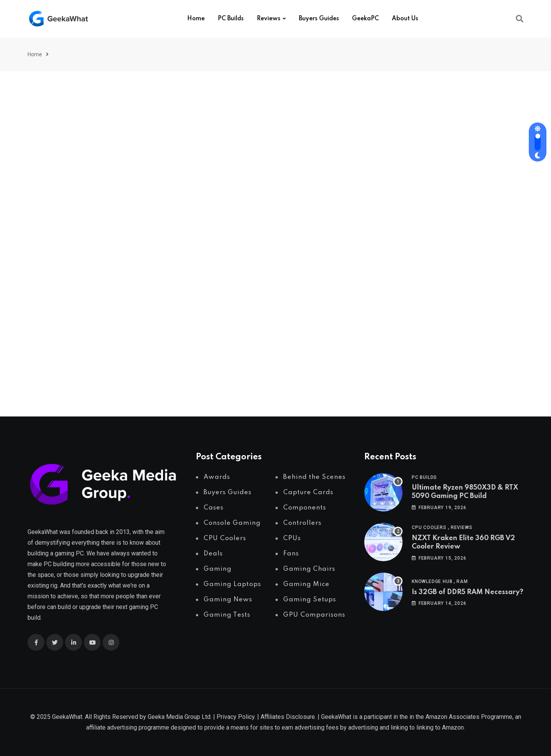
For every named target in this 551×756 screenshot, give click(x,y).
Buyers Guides (319, 19)
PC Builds (231, 19)
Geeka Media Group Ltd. (180, 717)
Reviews (269, 19)
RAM (462, 581)
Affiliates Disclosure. (288, 717)
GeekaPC (365, 19)
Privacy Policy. (236, 717)
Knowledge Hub (432, 581)
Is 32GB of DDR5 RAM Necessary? (468, 592)
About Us (405, 19)
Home (196, 19)
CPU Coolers (429, 527)
